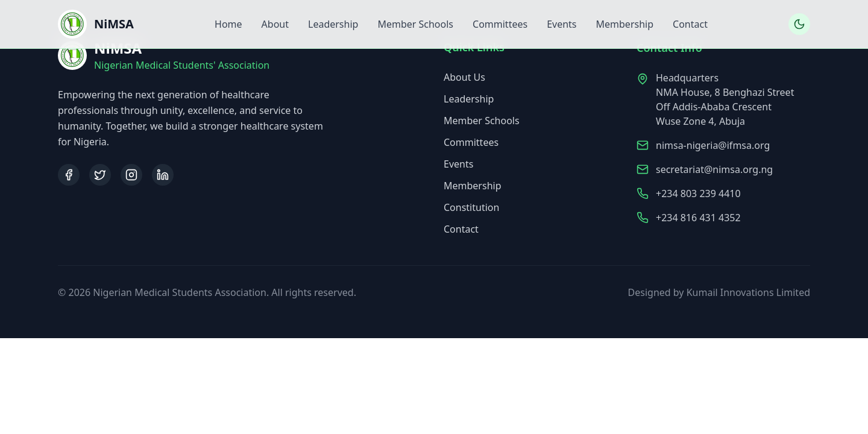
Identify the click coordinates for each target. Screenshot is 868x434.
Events (561, 24)
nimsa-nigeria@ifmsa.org (713, 147)
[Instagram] (131, 175)
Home (228, 24)
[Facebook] (69, 175)
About (275, 24)
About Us (464, 78)
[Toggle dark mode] (799, 24)
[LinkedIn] (163, 175)
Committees (500, 24)
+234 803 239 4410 (698, 195)
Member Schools (415, 24)
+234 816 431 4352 (698, 219)
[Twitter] (100, 175)
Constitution (471, 209)
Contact (690, 24)
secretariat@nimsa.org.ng (714, 171)
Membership (625, 24)
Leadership (333, 24)
